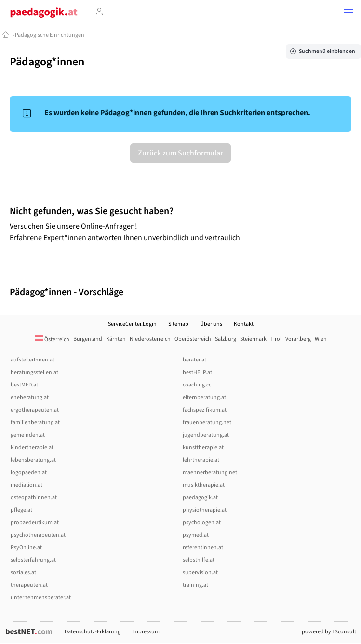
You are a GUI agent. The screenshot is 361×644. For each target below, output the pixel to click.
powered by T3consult (329, 632)
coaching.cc (197, 385)
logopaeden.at (29, 472)
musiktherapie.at (204, 485)
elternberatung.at (204, 397)
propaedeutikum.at (35, 522)
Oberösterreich (193, 339)
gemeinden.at (28, 435)
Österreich (52, 340)
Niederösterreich (150, 339)
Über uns (211, 324)
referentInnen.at (203, 547)
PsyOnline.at (26, 547)
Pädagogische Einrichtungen (50, 35)
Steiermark (253, 339)
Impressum (146, 632)
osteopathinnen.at (34, 497)
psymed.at (196, 535)
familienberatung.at (35, 422)
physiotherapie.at (205, 510)
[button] (348, 13)
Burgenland (88, 339)
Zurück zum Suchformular (180, 153)
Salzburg (226, 339)
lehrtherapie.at (201, 460)
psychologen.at (202, 522)
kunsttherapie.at (203, 447)
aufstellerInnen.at (33, 360)
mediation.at (27, 485)
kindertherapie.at (32, 447)
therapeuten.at (29, 585)
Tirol (276, 339)
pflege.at (21, 510)
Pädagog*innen (47, 62)
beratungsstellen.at (34, 372)
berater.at (194, 360)
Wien (321, 339)
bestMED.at (24, 385)
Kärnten (116, 339)
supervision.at (200, 573)
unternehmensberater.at (41, 598)
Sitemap (178, 324)
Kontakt (244, 324)
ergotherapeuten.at (35, 410)
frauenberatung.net (207, 422)
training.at (195, 585)
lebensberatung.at (33, 460)
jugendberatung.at (206, 435)
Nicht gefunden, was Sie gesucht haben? (92, 211)
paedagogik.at (200, 497)
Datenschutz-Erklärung (93, 632)
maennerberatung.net (210, 472)
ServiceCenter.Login (132, 324)
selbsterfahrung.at (33, 560)
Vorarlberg (298, 339)
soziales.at (23, 573)
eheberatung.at (30, 397)
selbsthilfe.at (199, 560)
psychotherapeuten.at (38, 535)
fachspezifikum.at (205, 410)
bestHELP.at (197, 372)
